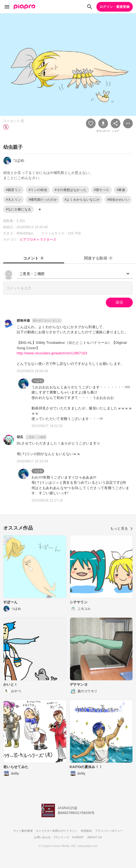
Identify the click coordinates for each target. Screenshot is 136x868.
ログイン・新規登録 (115, 7)
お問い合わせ (42, 837)
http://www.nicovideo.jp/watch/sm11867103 (52, 353)
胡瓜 (20, 437)
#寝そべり (102, 190)
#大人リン (13, 200)
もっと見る (121, 528)
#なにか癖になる (18, 209)
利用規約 (86, 831)
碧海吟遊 (23, 321)
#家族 (121, 190)
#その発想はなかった (71, 190)
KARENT (78, 837)
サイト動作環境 (23, 831)
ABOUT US (95, 837)
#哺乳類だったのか (43, 200)
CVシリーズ (61, 837)
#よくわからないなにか (82, 200)
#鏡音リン (13, 190)
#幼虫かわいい (118, 200)
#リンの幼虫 (38, 190)
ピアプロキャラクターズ (38, 240)
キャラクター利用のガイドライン (57, 831)
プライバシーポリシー (109, 831)
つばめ (38, 381)
